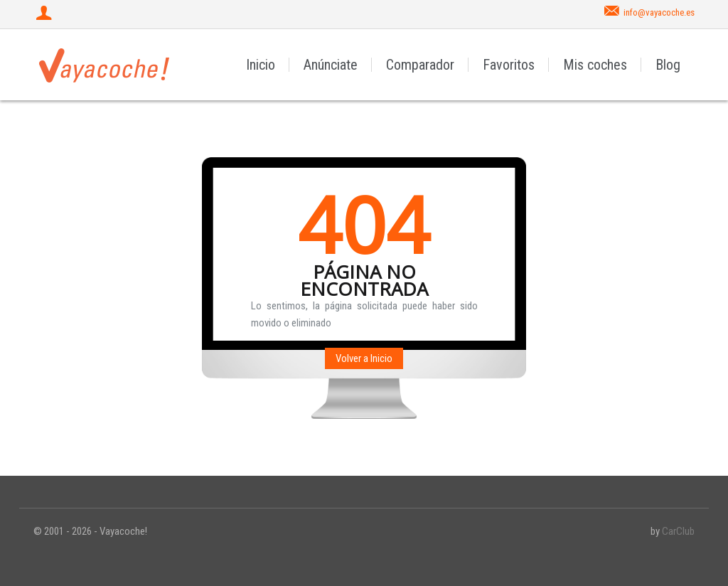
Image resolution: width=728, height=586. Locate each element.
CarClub (678, 531)
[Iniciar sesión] (45, 14)
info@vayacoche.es (659, 12)
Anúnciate (331, 65)
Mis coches (595, 65)
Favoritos (509, 65)
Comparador (420, 65)
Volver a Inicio (364, 358)
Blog (668, 65)
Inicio (261, 65)
